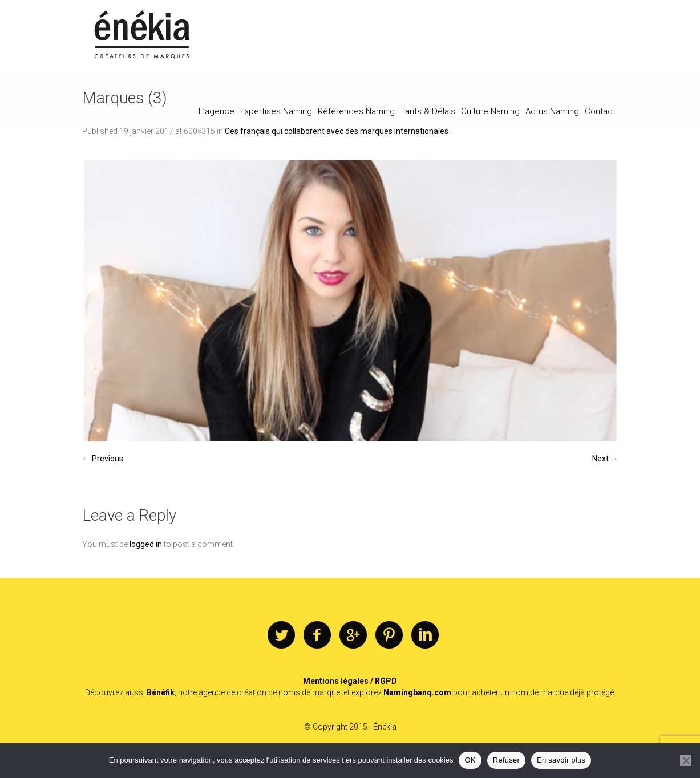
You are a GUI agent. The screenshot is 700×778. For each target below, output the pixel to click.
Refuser (506, 760)
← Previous (103, 459)
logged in (146, 544)
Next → (605, 459)
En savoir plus (561, 760)
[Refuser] (686, 760)
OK (470, 760)
